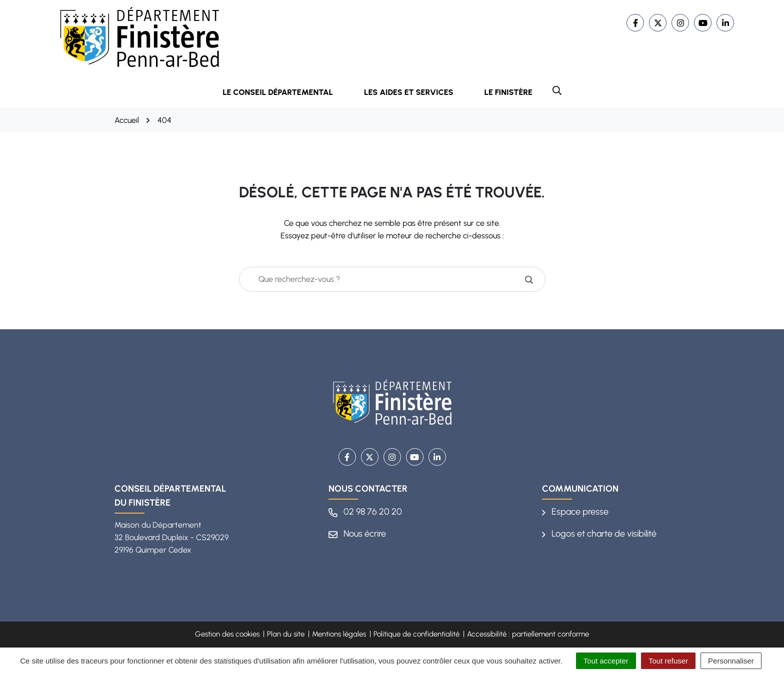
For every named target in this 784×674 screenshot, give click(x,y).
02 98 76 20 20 (365, 512)
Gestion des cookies (227, 634)
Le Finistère (508, 92)
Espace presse (575, 512)
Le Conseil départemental (284, 92)
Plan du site (286, 634)
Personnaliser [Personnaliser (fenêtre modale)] (731, 661)
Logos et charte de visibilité (599, 534)
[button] (557, 90)
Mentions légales (339, 634)
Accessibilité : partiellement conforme (528, 634)
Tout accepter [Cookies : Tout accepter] (606, 661)
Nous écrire (357, 534)
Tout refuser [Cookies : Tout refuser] (668, 661)
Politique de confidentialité (416, 634)
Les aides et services (415, 92)
